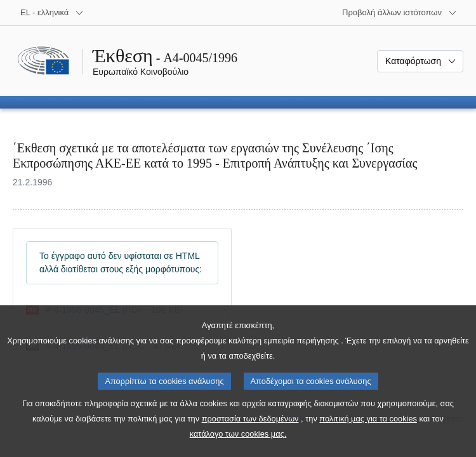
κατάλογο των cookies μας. (238, 436)
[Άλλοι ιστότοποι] (400, 13)
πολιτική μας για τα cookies (368, 421)
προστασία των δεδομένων (250, 421)
